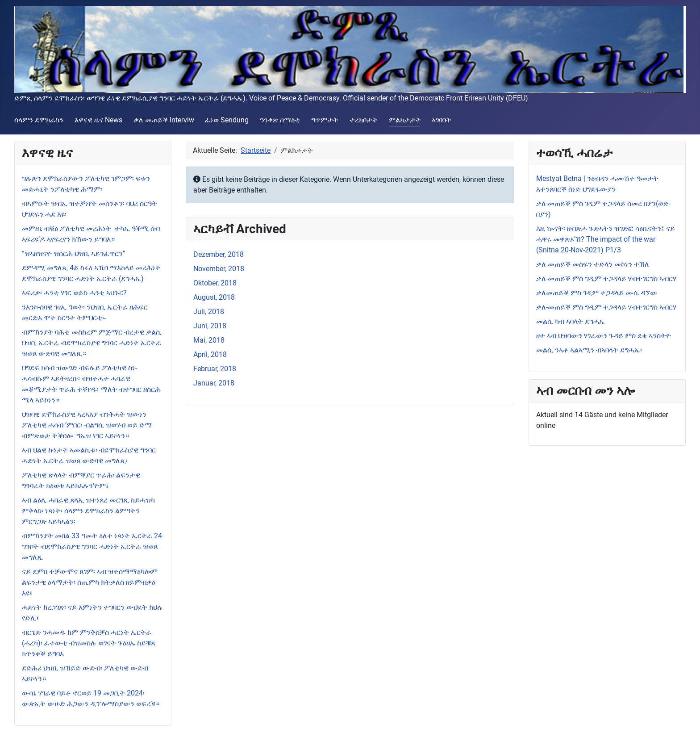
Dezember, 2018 (219, 254)
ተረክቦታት (364, 120)
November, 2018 (219, 269)
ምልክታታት (405, 120)
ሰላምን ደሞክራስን (39, 120)
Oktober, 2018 (215, 283)
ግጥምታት (325, 120)
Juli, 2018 (209, 312)
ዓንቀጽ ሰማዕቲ (280, 120)
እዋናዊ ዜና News (98, 120)
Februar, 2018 (215, 369)
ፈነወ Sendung (227, 120)
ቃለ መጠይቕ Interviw (164, 120)
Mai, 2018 (209, 340)
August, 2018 (214, 297)
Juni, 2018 (210, 326)
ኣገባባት (442, 120)
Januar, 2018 (214, 383)
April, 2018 (210, 354)
